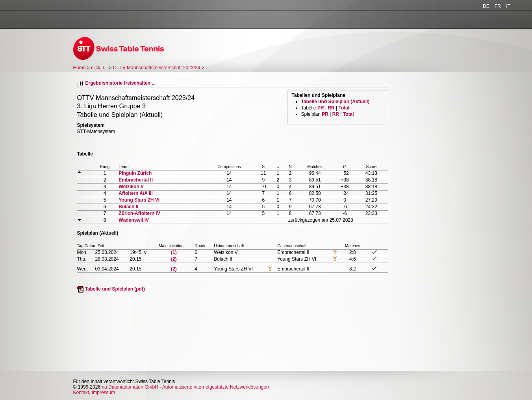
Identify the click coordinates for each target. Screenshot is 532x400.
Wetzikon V (131, 187)
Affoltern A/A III (135, 193)
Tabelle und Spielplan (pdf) (115, 289)
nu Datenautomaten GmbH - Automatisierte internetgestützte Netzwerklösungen (185, 387)
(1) (174, 252)
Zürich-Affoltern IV (139, 213)
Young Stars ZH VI (139, 200)
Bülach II (128, 207)
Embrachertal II (136, 180)
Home (80, 68)
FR (498, 6)
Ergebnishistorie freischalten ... (121, 83)
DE (486, 6)
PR (321, 108)
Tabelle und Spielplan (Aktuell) (336, 102)
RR (331, 108)
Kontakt (81, 393)
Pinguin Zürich (135, 173)
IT (508, 6)
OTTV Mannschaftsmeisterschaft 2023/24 (157, 68)
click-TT (99, 68)
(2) (174, 259)
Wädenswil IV (134, 220)
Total (344, 108)
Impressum (103, 393)
